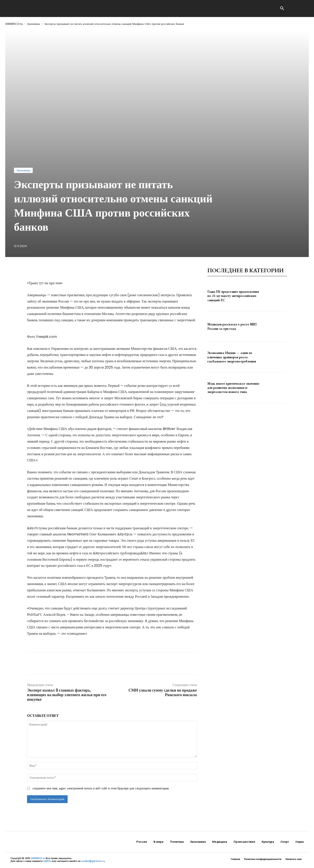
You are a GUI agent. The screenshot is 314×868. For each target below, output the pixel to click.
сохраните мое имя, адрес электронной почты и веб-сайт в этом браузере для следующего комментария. (101, 788)
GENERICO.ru (14, 24)
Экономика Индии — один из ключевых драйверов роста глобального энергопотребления (232, 357)
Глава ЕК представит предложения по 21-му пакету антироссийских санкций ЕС (233, 296)
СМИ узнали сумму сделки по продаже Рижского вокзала (163, 692)
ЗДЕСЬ (47, 861)
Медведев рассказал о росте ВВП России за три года (232, 326)
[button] (282, 9)
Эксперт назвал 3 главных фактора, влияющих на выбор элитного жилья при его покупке (67, 695)
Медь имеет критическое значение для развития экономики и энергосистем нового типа (233, 388)
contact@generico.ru (93, 861)
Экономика (33, 24)
